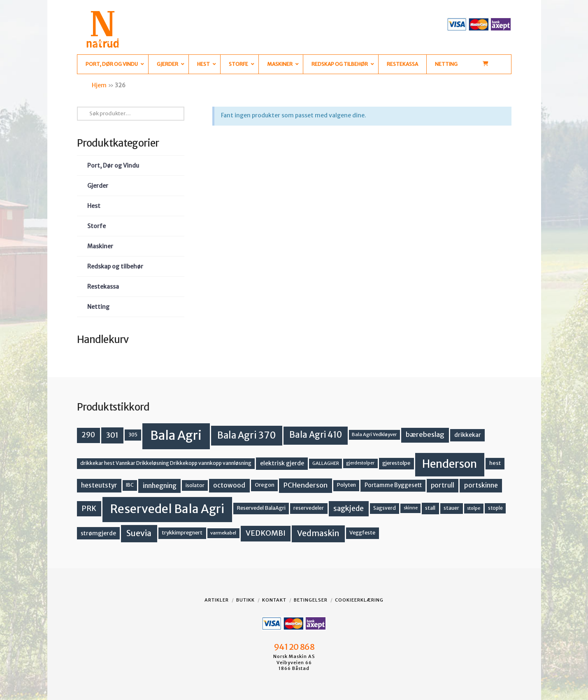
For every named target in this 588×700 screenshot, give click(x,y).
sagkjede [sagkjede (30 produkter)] (349, 509)
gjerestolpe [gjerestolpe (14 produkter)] (396, 463)
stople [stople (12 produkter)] (495, 508)
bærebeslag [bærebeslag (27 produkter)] (425, 435)
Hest (94, 206)
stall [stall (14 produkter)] (430, 508)
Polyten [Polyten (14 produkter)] (346, 485)
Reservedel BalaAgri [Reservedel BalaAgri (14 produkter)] (261, 508)
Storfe (96, 226)
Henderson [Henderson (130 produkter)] (450, 464)
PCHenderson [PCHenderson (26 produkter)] (306, 485)
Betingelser (311, 600)
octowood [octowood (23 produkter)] (229, 485)
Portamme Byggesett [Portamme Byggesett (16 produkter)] (393, 485)
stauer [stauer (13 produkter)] (451, 508)
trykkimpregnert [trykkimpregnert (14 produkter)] (182, 533)
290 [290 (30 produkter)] (88, 435)
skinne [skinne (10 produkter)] (411, 508)
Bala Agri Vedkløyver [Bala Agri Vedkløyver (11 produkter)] (374, 434)
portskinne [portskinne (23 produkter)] (481, 485)
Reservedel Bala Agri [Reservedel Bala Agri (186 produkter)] (167, 509)
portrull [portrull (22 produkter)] (443, 485)
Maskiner (100, 246)
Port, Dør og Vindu (113, 166)
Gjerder (98, 186)
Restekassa (103, 287)
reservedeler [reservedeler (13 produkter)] (309, 508)
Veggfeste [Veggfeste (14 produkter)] (362, 533)
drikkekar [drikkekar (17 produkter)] (468, 435)
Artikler (217, 600)
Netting (98, 307)
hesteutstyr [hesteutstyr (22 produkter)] (99, 485)
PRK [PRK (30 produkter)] (89, 509)
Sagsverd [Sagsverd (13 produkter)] (385, 508)
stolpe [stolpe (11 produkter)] (474, 508)
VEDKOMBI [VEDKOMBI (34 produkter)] (266, 533)
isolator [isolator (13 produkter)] (195, 485)
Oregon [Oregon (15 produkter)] (265, 485)
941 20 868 (294, 647)
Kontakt (274, 600)
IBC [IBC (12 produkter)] (130, 485)
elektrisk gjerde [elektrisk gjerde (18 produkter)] (282, 463)
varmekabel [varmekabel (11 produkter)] (223, 533)
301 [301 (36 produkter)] (112, 435)
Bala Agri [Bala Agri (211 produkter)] (176, 435)
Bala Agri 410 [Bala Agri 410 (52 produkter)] (316, 435)
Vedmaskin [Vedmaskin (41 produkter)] (318, 533)
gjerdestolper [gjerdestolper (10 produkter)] (360, 463)
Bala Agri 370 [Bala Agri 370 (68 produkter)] (247, 435)
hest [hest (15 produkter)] (495, 463)
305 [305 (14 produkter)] (133, 435)
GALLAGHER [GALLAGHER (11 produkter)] (326, 463)
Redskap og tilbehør (115, 266)
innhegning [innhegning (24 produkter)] (160, 485)
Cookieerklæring (359, 600)
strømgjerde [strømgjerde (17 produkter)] (98, 533)
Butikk (245, 600)
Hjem (99, 85)
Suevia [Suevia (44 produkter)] (139, 533)
